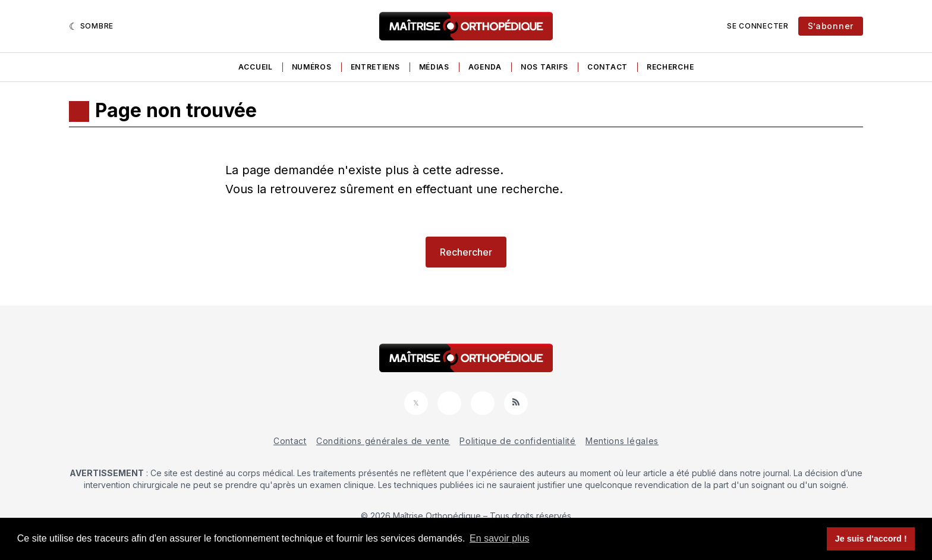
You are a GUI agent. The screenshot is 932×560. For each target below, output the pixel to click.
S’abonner (831, 26)
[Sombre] (91, 26)
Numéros (312, 67)
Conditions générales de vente (383, 441)
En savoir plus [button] (500, 538)
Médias (434, 67)
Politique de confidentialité (518, 441)
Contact (607, 67)
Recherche (670, 67)
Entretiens (375, 67)
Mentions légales (622, 441)
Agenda (485, 67)
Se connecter (758, 26)
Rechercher (466, 252)
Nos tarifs (544, 67)
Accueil (256, 67)
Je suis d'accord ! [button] (871, 539)
